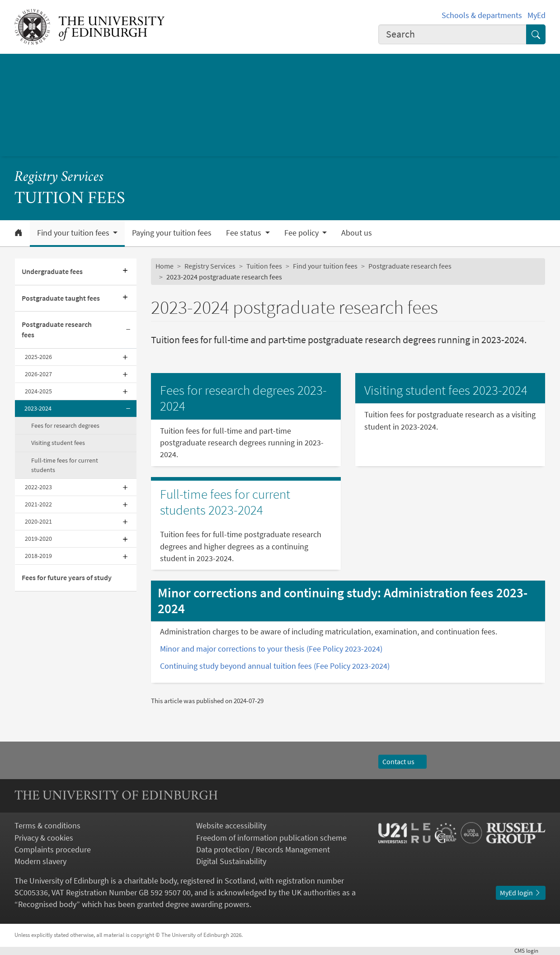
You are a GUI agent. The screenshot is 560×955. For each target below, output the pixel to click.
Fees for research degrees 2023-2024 (243, 398)
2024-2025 (38, 391)
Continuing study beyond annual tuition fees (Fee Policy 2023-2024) (275, 666)
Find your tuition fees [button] (74, 233)
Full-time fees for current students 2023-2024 (225, 502)
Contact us (403, 762)
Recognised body (47, 904)
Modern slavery (40, 861)
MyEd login (521, 893)
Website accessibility (231, 826)
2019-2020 (38, 539)
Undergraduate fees (52, 272)
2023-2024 (38, 408)
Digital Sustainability (231, 861)
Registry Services (59, 177)
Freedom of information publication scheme (271, 838)
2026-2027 (38, 374)
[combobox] (452, 34)
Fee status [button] (245, 233)
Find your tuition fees (325, 266)
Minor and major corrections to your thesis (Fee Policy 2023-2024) (271, 649)
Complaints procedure (53, 850)
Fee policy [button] (302, 233)
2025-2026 (38, 357)
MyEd (536, 15)
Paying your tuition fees (172, 233)
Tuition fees (264, 266)
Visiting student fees (58, 443)
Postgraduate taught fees (61, 298)
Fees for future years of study (67, 578)
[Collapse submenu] (128, 330)
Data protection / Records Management (263, 850)
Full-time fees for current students (65, 465)
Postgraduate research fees (57, 330)
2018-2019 (38, 556)
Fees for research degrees (65, 425)
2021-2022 (38, 504)
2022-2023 (38, 487)
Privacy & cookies (44, 838)
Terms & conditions (47, 826)
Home (165, 266)
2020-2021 (38, 521)
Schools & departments (482, 15)
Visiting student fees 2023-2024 (446, 390)
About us (357, 233)
